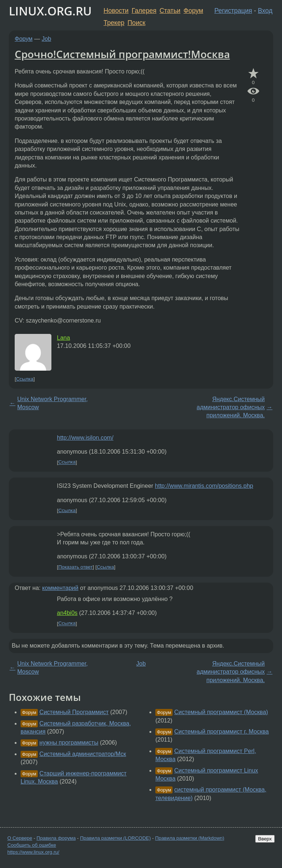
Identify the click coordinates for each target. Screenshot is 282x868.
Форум (193, 11)
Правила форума (56, 838)
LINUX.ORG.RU (50, 11)
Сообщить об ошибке (32, 845)
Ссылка (25, 379)
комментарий (60, 588)
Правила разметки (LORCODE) (115, 838)
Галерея (144, 11)
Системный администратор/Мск (83, 754)
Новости (116, 11)
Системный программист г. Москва (222, 732)
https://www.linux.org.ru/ (33, 852)
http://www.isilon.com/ (85, 438)
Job (47, 39)
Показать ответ (76, 567)
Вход (265, 11)
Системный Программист (74, 712)
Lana (64, 338)
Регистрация (233, 11)
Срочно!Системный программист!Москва (122, 54)
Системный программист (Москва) (221, 712)
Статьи (170, 11)
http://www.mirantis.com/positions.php (204, 486)
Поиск (136, 23)
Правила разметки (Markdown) (189, 838)
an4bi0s (67, 613)
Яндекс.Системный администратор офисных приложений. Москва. (231, 407)
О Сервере (20, 838)
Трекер (114, 23)
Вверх (265, 839)
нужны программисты (69, 743)
